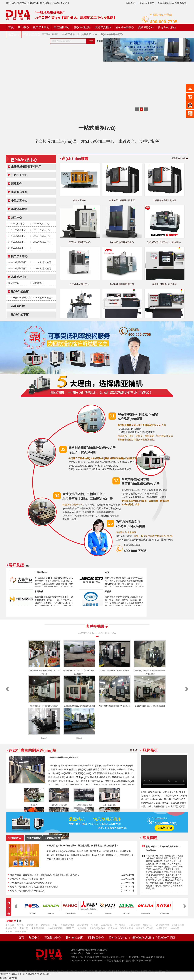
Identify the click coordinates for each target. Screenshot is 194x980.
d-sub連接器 (178, 925)
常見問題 (150, 838)
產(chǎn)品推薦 (75, 158)
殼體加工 (70, 928)
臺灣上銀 (127, 913)
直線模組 (10, 925)
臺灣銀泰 (108, 913)
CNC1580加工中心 (41, 242)
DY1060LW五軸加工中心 (122, 242)
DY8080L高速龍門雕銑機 (122, 284)
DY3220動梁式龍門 (42, 268)
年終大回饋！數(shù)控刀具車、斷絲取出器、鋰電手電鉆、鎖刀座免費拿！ (83, 846)
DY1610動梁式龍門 (17, 262)
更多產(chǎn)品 (178, 158)
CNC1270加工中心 (17, 236)
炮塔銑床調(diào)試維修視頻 (172, 3)
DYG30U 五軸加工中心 (80, 242)
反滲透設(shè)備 (97, 928)
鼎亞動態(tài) (146, 27)
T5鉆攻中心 (13, 283)
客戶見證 (16, 565)
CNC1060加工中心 (17, 230)
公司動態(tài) (15, 838)
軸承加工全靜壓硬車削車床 (122, 200)
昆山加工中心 (101, 971)
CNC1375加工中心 (17, 242)
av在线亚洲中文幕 (9, 978)
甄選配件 (17, 184)
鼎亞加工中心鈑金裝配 (59, 805)
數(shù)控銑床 (83, 27)
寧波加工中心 (115, 971)
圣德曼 (108, 591)
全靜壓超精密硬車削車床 (26, 167)
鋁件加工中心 (80, 200)
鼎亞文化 (14, 35)
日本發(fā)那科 (70, 913)
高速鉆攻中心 (62, 27)
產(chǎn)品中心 (125, 27)
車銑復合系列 (19, 192)
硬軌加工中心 (59, 971)
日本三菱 (89, 913)
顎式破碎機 (20, 932)
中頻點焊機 (11, 928)
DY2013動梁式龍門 (42, 262)
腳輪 (55, 925)
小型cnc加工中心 (131, 971)
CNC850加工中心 (16, 224)
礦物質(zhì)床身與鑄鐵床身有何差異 (27, 891)
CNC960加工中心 (41, 224)
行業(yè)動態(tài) (33, 839)
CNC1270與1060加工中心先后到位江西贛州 (150, 706)
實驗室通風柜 (127, 928)
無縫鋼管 (82, 928)
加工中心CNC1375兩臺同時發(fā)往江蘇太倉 (115, 706)
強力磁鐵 (113, 928)
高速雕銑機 (18, 306)
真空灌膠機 (83, 925)
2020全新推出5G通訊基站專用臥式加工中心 (31, 883)
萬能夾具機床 (103, 27)
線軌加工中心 (73, 971)
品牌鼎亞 (150, 750)
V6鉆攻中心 (38, 283)
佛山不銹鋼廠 (38, 928)
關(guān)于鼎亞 (146, 3)
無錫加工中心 (147, 971)
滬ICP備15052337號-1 (143, 961)
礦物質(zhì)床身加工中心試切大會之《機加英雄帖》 (35, 887)
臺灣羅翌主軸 (164, 913)
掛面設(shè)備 (67, 925)
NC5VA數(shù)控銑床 (43, 298)
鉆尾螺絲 (45, 925)
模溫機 (9, 932)
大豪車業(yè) (41, 572)
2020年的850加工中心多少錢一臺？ (27, 879)
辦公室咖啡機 (162, 925)
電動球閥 (24, 928)
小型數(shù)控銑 (162, 971)
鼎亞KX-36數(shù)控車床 (164, 284)
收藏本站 (130, 3)
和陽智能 (39, 591)
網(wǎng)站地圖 (142, 938)
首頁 (11, 27)
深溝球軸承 (106, 925)
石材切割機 (134, 925)
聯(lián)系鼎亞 (32, 35)
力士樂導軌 (120, 925)
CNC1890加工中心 (17, 248)
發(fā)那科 (148, 925)
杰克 (107, 572)
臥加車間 (44, 738)
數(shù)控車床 (20, 315)
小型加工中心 (19, 201)
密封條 (20, 925)
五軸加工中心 (19, 175)
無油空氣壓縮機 (55, 928)
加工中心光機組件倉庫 (84, 805)
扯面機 (95, 925)
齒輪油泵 (175, 928)
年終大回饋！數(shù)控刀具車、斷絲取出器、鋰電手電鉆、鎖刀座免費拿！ (45, 875)
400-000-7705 (164, 22)
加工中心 (23, 27)
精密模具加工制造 (145, 928)
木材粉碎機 (32, 925)
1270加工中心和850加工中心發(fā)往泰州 (115, 671)
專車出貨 (79, 738)
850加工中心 (45, 971)
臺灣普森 (33, 913)
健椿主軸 (51, 913)
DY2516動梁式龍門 (17, 268)
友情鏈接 (11, 921)
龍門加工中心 (41, 27)
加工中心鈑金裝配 (109, 805)
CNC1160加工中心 (41, 230)
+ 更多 (27, 566)
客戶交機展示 (97, 626)
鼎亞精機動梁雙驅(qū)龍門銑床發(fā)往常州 (79, 706)
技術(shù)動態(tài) (52, 839)
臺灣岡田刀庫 (145, 913)
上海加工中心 (87, 971)
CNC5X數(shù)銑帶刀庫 (19, 298)
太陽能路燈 (162, 928)
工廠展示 (34, 805)
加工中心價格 (31, 971)
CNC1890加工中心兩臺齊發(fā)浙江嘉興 (44, 706)
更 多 (132, 750)
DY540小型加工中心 (80, 284)
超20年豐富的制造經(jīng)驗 (33, 750)
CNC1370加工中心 (41, 236)
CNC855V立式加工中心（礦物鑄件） (164, 242)
